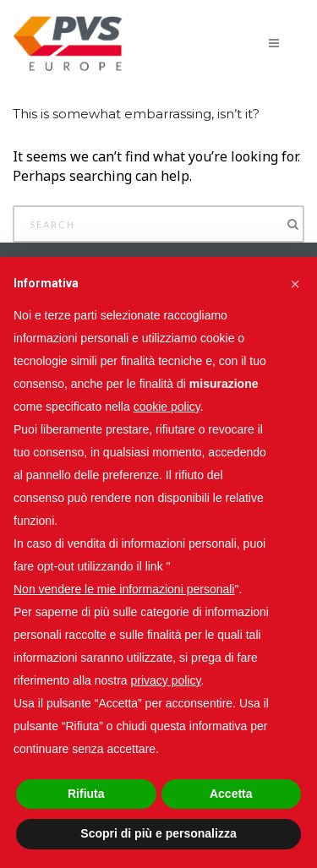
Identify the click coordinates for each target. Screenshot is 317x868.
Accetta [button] (231, 794)
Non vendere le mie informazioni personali (124, 589)
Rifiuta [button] (86, 794)
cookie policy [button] (167, 407)
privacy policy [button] (166, 680)
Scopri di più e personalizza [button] (158, 833)
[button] (295, 284)
